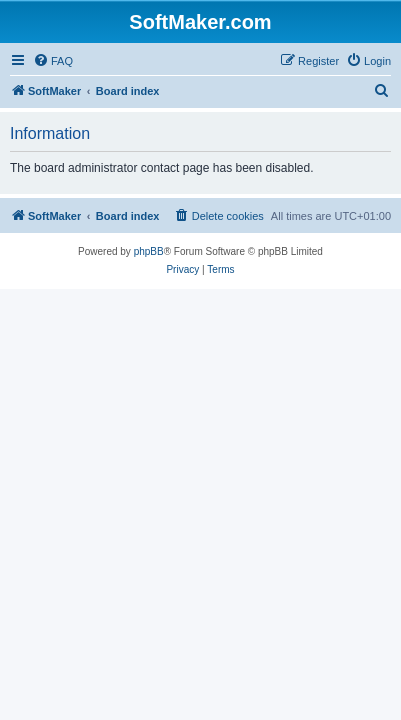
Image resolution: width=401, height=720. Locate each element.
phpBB (149, 251)
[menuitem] (53, 61)
